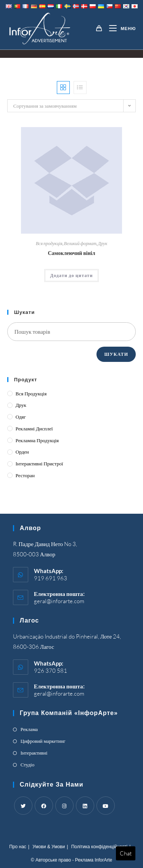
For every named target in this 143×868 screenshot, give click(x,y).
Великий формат (80, 243)
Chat (126, 853)
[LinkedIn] (85, 806)
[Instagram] (64, 806)
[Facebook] (44, 806)
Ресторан (25, 475)
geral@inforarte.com (59, 601)
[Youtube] (106, 806)
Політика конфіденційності (100, 847)
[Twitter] (23, 806)
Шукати (116, 354)
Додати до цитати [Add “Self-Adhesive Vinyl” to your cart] (71, 275)
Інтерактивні (34, 753)
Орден (22, 452)
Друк (103, 243)
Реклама (29, 729)
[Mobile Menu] (120, 29)
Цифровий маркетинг (43, 741)
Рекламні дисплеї (34, 428)
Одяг (21, 417)
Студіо (27, 764)
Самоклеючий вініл (71, 253)
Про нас (18, 847)
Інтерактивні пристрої (39, 463)
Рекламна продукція (37, 440)
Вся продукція (49, 243)
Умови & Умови (49, 847)
